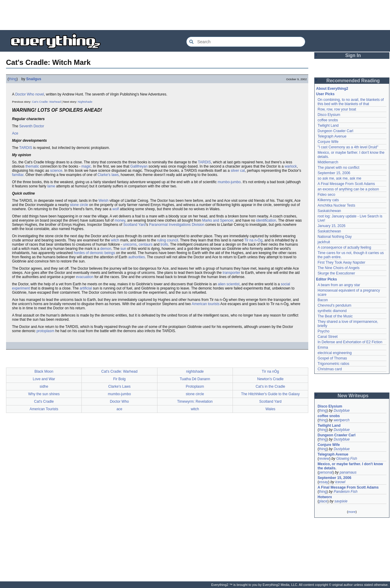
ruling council (168, 240)
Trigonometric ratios (334, 364)
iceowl (340, 482)
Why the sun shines (44, 394)
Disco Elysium (329, 115)
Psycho (323, 331)
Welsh (104, 201)
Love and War (44, 379)
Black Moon (44, 371)
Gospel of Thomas (332, 358)
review (324, 459)
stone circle (79, 205)
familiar (18, 175)
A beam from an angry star (339, 285)
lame (51, 186)
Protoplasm (195, 386)
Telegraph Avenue (332, 136)
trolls (164, 244)
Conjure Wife (328, 142)
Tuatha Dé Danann (195, 379)
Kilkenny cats (328, 200)
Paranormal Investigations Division (177, 225)
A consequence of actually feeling (344, 247)
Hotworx (325, 497)
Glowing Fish (347, 459)
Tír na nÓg (270, 371)
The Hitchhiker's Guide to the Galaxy (270, 394)
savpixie (341, 501)
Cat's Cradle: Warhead (46, 102)
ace (119, 409)
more (352, 512)
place (323, 501)
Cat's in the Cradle (270, 386)
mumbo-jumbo (229, 182)
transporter (231, 273)
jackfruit (324, 242)
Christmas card (330, 369)
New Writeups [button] (353, 396)
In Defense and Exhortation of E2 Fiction (350, 342)
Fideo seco (326, 195)
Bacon (323, 300)
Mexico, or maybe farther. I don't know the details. (350, 466)
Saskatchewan (329, 211)
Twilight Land (328, 126)
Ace (15, 133)
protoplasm (45, 331)
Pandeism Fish (345, 492)
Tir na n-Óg (253, 240)
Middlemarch (328, 162)
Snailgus (34, 79)
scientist (233, 284)
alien (222, 284)
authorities (137, 257)
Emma (323, 347)
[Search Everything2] (246, 42)
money (120, 220)
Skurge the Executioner (336, 273)
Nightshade (85, 102)
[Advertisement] (195, 15)
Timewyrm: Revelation (195, 402)
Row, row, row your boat (337, 109)
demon (106, 249)
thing (13, 79)
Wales (270, 409)
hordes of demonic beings (94, 253)
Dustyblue (341, 411)
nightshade (195, 371)
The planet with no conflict (338, 168)
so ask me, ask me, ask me (339, 178)
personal (326, 472)
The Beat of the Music (335, 316)
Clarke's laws (108, 175)
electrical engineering (335, 353)
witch (115, 240)
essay (323, 482)
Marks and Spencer (218, 220)
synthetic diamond (332, 311)
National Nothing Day (335, 237)
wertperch (341, 420)
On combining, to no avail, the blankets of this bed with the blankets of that (351, 102)
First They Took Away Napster (341, 262)
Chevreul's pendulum (334, 305)
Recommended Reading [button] (353, 81)
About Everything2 (332, 89)
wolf (116, 209)
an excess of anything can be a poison (348, 189)
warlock (291, 166)
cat (242, 171)
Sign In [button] (353, 55)
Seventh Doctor (32, 126)
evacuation (85, 277)
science (56, 171)
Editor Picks (326, 279)
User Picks (325, 94)
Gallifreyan (139, 166)
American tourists (206, 304)
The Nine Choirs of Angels (338, 268)
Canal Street (328, 337)
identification (266, 220)
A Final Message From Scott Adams (346, 184)
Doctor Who (25, 94)
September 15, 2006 (334, 173)
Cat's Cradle (44, 402)
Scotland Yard (134, 225)
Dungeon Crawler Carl (335, 131)
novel (40, 94)
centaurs (146, 244)
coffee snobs (328, 120)
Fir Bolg (119, 379)
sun (123, 249)
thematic (32, 166)
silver (235, 171)
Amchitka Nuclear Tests (336, 205)
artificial (86, 288)
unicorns (130, 244)
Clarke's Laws (119, 386)
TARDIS (26, 148)
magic (86, 166)
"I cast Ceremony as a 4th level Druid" (348, 147)
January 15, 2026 (332, 226)
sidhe (44, 386)
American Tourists (44, 409)
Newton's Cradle (270, 379)
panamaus (348, 472)
